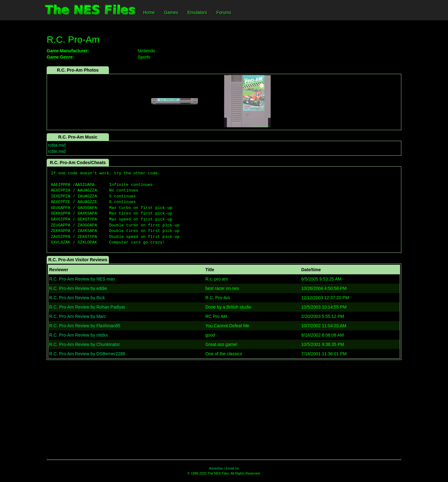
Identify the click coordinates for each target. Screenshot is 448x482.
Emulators (197, 12)
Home (149, 12)
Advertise (216, 468)
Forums (224, 12)
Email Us (232, 468)
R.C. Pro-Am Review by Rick (77, 298)
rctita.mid (57, 145)
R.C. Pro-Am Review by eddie (78, 288)
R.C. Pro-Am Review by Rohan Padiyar (87, 307)
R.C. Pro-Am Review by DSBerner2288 (87, 354)
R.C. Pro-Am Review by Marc (78, 316)
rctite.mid (57, 151)
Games (171, 12)
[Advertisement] (224, 410)
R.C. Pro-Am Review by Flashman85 (85, 326)
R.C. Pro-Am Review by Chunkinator (84, 344)
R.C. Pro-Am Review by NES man (82, 279)
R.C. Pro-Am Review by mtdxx (79, 335)
